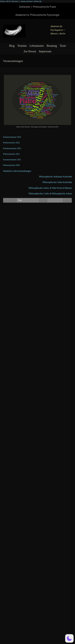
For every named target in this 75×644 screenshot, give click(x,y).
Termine (22, 46)
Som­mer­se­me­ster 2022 (12, 148)
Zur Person (30, 51)
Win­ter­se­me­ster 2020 (11, 165)
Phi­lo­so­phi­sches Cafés (39, 194)
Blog (12, 46)
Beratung (52, 46)
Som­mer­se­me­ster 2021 (12, 160)
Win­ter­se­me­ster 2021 (11, 154)
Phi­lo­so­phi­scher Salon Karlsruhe (57, 182)
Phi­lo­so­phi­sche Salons (62, 194)
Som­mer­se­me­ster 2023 (12, 137)
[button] (69, 638)
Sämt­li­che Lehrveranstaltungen (17, 171)
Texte (63, 46)
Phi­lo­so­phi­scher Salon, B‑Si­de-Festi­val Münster (50, 188)
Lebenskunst (37, 46)
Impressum (45, 51)
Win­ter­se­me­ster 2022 (11, 143)
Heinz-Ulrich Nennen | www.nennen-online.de (21, 1)
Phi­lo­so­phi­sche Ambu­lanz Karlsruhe (56, 177)
